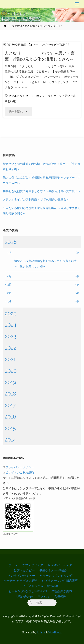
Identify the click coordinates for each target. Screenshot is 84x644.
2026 (11, 242)
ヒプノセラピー (24, 570)
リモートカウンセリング (56, 576)
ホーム (13, 565)
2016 (10, 417)
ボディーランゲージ (49, 96)
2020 (11, 371)
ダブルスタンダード (21, 96)
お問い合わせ (24, 597)
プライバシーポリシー (20, 467)
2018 (10, 394)
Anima (40, 632)
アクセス (43, 597)
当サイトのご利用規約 (20, 472)
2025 (11, 313)
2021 (10, 359)
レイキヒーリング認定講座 (59, 581)
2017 (10, 405)
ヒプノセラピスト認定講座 (40, 586)
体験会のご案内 (61, 591)
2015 (10, 428)
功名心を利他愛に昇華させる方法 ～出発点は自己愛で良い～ (42, 191)
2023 (11, 336)
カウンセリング (32, 565)
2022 (10, 348)
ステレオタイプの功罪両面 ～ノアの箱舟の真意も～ (36, 199)
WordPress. (55, 632)
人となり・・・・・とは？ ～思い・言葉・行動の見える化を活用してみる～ (40, 56)
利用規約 (60, 597)
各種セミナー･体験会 (53, 570)
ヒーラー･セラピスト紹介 (20, 581)
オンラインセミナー (21, 576)
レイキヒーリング (60, 565)
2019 (10, 382)
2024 (11, 325)
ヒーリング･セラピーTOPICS (51, 45)
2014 (10, 440)
